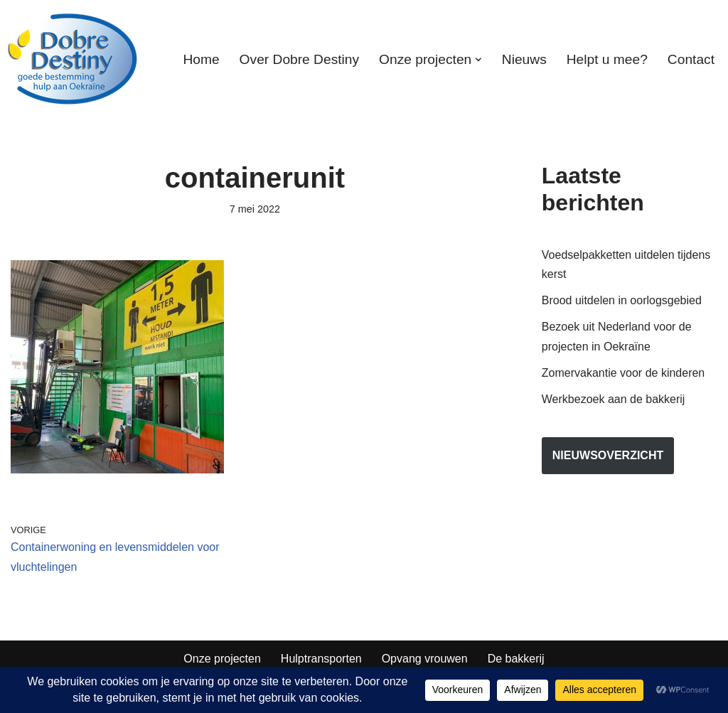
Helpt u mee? (607, 59)
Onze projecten (222, 659)
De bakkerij (516, 659)
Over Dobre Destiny (299, 59)
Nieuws (524, 59)
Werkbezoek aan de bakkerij (614, 399)
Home (201, 59)
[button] (478, 60)
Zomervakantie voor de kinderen (623, 373)
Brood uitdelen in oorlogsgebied (622, 300)
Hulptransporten (321, 659)
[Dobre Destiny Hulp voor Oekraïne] (73, 60)
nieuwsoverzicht (608, 455)
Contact (691, 59)
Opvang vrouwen (425, 659)
